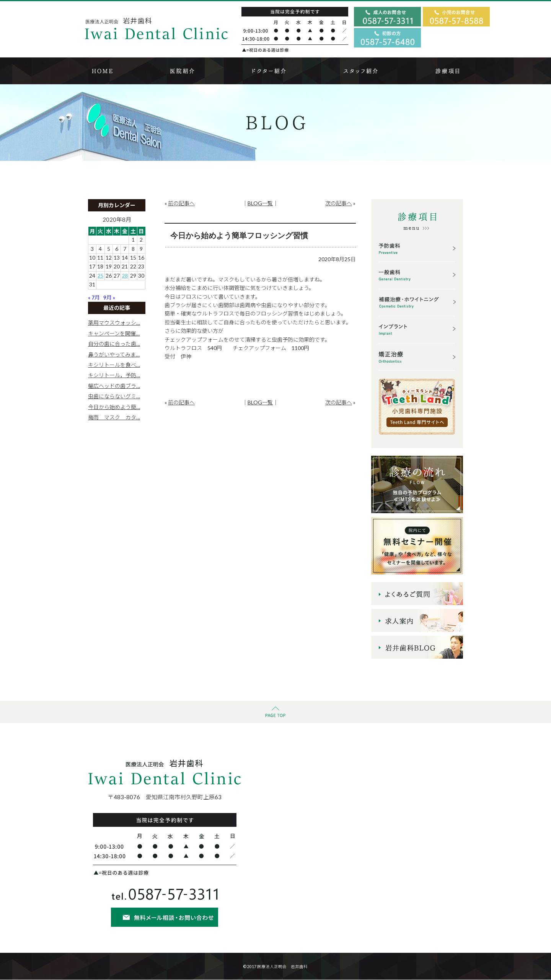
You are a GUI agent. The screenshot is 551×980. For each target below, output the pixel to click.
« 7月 (94, 297)
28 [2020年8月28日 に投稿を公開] (125, 276)
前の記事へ (181, 203)
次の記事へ (339, 203)
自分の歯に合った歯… (114, 344)
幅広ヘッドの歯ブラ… (114, 386)
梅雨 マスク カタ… (114, 417)
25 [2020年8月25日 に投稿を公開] (100, 276)
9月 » (109, 297)
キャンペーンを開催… (114, 333)
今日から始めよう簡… (114, 407)
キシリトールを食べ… (114, 365)
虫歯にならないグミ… (114, 396)
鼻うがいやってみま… (114, 354)
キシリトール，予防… (114, 375)
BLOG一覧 (260, 203)
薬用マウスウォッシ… (114, 323)
